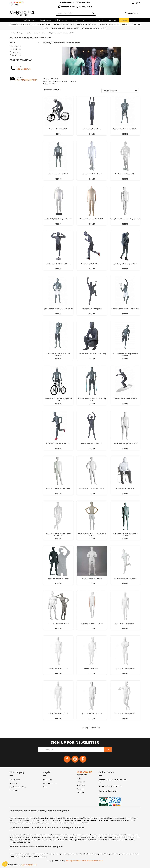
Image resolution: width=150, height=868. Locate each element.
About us (13, 783)
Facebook (67, 759)
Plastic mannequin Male (73, 28)
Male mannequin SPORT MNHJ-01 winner (58, 264)
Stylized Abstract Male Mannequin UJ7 (58, 623)
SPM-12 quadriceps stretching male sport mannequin (125, 355)
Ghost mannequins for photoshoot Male (94, 28)
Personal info (82, 775)
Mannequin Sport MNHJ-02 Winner (92, 264)
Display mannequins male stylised (42, 24)
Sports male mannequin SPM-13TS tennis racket (58, 309)
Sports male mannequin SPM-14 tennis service (125, 309)
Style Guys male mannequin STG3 (125, 668)
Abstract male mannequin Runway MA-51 (58, 489)
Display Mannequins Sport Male (131, 24)
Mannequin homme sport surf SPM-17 (125, 399)
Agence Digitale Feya (29, 865)
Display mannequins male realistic (65, 24)
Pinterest (83, 759)
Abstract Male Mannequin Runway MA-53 (92, 489)
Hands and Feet (101, 20)
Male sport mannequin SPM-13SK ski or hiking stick (92, 400)
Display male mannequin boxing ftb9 (92, 578)
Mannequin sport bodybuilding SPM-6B (125, 129)
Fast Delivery (15, 780)
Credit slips (81, 782)
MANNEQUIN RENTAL (18, 787)
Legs (91, 20)
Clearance (124, 20)
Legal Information (50, 783)
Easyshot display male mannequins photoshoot (58, 219)
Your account (84, 772)
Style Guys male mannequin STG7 (125, 713)
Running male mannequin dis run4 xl (125, 578)
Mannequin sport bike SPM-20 (58, 129)
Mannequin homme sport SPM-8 (58, 174)
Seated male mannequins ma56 (125, 489)
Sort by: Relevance (110, 91)
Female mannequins (30, 20)
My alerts (80, 792)
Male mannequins (46, 20)
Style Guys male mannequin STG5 (58, 713)
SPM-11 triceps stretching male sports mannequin (58, 355)
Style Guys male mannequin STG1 (125, 623)
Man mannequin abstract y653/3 (125, 174)
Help (45, 787)
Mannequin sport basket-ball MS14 (92, 444)
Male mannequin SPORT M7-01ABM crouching (92, 354)
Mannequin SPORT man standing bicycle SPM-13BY (58, 400)
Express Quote (66, 6)
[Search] (76, 13)
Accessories (113, 20)
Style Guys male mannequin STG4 (58, 668)
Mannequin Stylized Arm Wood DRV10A (92, 623)
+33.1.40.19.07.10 (84, 6)
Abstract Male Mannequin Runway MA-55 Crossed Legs (58, 534)
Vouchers (80, 789)
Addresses (81, 785)
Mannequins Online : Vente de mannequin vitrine (84, 861)
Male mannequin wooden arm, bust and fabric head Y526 (92, 534)
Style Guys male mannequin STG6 (92, 713)
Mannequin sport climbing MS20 (92, 309)
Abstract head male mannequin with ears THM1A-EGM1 (125, 534)
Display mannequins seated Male (110, 24)
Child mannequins (61, 20)
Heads (84, 20)
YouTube (75, 759)
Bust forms (74, 20)
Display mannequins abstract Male (20, 24)
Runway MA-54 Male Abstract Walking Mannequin (125, 219)
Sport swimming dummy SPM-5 (92, 129)
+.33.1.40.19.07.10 (24, 69)
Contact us (14, 5)
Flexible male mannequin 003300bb (58, 578)
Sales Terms (48, 780)
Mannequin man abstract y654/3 (92, 174)
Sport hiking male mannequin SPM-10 (125, 264)
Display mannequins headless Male (87, 24)
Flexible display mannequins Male (54, 28)
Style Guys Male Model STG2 (92, 668)
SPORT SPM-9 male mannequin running (58, 444)
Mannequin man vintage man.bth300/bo (92, 219)
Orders (79, 778)
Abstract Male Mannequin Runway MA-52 (125, 444)
